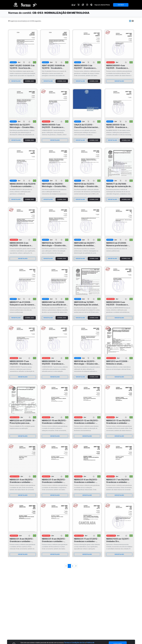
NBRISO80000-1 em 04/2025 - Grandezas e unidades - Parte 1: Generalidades (53, 126)
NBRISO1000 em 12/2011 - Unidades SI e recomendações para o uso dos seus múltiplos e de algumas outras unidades (119, 540)
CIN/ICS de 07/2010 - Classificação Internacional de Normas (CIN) (87, 126)
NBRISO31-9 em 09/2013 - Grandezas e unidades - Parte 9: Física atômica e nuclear (54, 540)
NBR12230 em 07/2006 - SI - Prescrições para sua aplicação (23, 422)
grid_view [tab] (130, 21)
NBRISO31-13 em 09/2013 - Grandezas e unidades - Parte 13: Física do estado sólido (119, 422)
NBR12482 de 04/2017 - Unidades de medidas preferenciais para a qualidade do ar (85, 244)
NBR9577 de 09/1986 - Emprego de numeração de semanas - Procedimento (118, 185)
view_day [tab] (133, 21)
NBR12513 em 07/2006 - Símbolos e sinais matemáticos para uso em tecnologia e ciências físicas (118, 363)
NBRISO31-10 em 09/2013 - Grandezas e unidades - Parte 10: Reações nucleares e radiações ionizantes (54, 422)
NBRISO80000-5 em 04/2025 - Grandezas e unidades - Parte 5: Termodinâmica (117, 303)
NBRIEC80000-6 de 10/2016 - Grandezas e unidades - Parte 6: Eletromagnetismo (23, 185)
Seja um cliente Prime (102, 5)
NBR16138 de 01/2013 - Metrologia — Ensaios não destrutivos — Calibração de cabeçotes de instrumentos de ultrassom (86, 185)
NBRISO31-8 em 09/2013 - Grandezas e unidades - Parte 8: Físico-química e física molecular (22, 540)
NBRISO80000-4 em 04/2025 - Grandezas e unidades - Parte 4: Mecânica (117, 67)
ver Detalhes (16, 81)
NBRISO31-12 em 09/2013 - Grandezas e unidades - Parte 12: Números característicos (86, 422)
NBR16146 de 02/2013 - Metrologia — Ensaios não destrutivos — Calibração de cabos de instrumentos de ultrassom (86, 363)
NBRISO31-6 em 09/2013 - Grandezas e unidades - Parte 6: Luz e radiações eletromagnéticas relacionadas (86, 481)
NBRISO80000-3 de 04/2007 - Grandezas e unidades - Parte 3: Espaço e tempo (87, 67)
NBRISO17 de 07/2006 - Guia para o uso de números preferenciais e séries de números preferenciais (22, 303)
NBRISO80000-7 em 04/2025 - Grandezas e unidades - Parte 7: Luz (53, 363)
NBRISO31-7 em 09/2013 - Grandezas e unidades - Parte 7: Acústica (118, 481)
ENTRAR (121, 5)
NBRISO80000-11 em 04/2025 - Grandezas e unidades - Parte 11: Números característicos (21, 363)
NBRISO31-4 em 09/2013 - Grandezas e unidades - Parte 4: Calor (22, 481)
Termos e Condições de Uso (75, 642)
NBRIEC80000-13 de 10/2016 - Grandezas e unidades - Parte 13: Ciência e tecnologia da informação (119, 126)
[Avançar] (76, 566)
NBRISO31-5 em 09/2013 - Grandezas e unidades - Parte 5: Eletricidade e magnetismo (54, 481)
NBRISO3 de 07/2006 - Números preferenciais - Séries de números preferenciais (117, 244)
